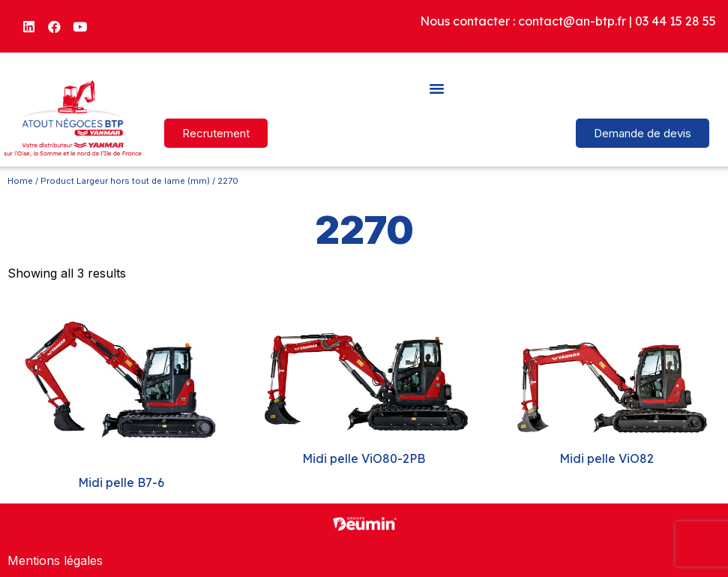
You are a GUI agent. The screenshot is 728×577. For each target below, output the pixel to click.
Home (20, 181)
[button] (437, 88)
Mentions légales (55, 560)
